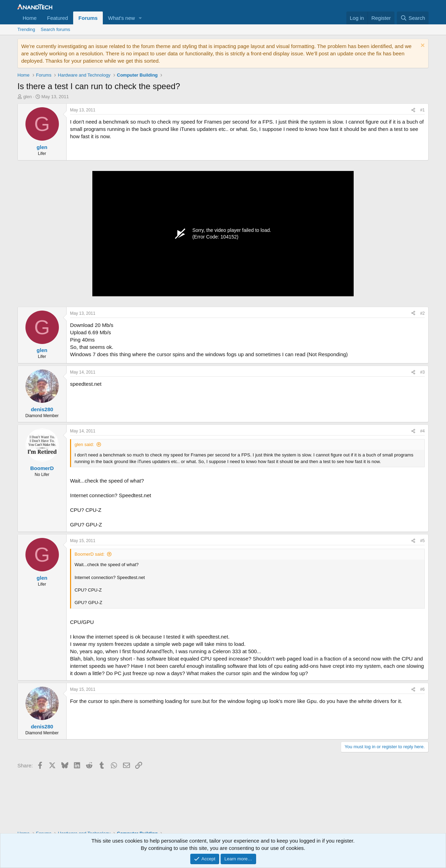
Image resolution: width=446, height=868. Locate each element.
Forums (88, 18)
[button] (140, 18)
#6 (422, 689)
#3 (422, 372)
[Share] (413, 110)
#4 (422, 431)
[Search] (413, 18)
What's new (121, 18)
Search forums (56, 29)
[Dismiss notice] (422, 46)
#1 (422, 110)
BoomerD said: (90, 554)
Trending (26, 29)
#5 (422, 541)
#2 (422, 313)
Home (30, 18)
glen (28, 97)
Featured (57, 18)
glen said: (84, 444)
